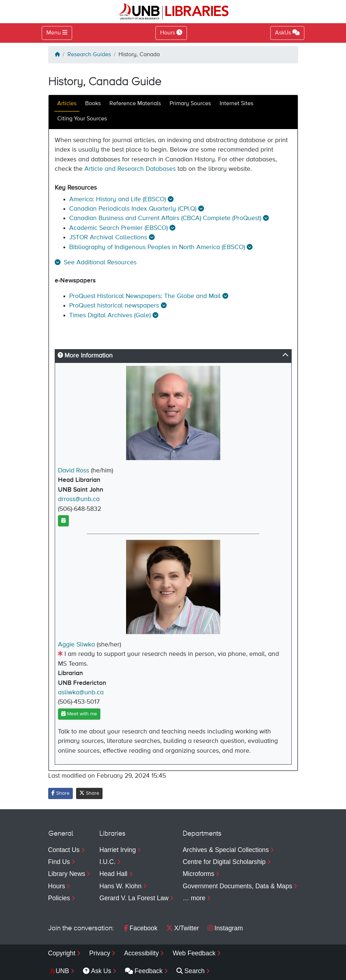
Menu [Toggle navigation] (54, 33)
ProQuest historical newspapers (114, 306)
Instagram (225, 928)
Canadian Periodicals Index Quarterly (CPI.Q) (133, 209)
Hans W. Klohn (120, 886)
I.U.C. (107, 862)
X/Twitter (183, 928)
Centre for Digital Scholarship (224, 862)
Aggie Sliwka (76, 645)
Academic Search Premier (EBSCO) (118, 228)
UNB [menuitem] (62, 971)
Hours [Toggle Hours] (171, 33)
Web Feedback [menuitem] (194, 953)
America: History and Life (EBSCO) (118, 199)
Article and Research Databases (130, 169)
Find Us (59, 862)
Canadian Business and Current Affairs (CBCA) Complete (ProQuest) (165, 218)
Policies (59, 898)
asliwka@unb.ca (81, 692)
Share (61, 793)
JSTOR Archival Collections (108, 237)
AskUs (287, 33)
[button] (96, 262)
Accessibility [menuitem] (141, 953)
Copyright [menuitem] (62, 953)
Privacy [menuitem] (100, 953)
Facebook (141, 928)
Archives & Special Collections (226, 850)
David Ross (74, 471)
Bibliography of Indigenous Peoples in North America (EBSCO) (157, 247)
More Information (85, 356)
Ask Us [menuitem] (97, 971)
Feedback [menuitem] (144, 971)
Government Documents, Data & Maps (237, 886)
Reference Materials (135, 104)
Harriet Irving (118, 850)
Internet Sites (236, 104)
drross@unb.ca (79, 499)
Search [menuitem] (191, 971)
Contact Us (64, 850)
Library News (67, 874)
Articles (67, 104)
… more (194, 898)
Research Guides (89, 55)
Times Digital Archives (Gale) (110, 315)
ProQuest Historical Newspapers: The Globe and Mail (145, 296)
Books (93, 104)
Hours (57, 886)
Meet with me (79, 714)
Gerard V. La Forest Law (134, 898)
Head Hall (113, 874)
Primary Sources (190, 104)
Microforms (198, 874)
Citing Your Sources (82, 119)
